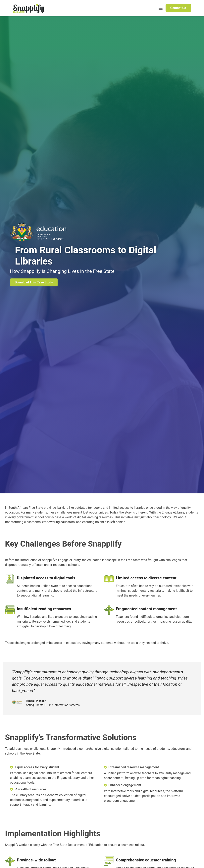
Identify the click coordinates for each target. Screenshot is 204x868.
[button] (160, 8)
